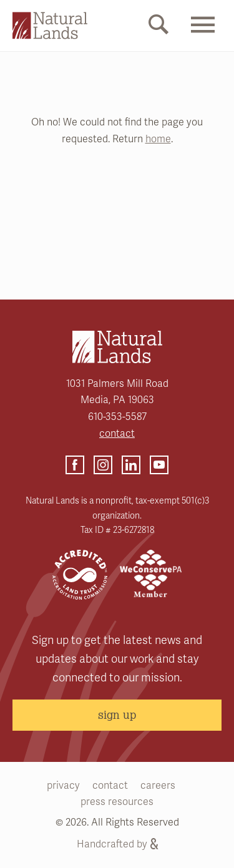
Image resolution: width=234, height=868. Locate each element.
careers (158, 786)
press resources (117, 802)
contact (117, 434)
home (158, 139)
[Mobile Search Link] (158, 27)
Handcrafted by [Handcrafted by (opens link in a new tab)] (117, 844)
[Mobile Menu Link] (203, 36)
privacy (63, 786)
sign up (117, 714)
